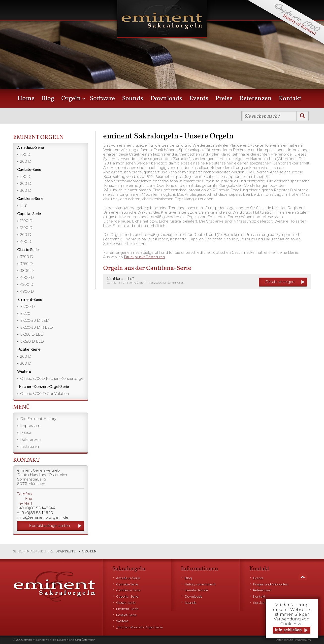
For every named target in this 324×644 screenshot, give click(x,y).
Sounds (133, 99)
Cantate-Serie (127, 584)
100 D (25, 155)
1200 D (26, 221)
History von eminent (200, 584)
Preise (224, 99)
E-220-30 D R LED (36, 327)
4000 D (27, 278)
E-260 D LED (32, 334)
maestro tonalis (196, 590)
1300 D (26, 228)
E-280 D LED (32, 341)
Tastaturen (30, 447)
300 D (26, 191)
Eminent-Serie (127, 609)
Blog (48, 99)
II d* (24, 206)
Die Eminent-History (38, 419)
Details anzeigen (280, 282)
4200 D (27, 285)
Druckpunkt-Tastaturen (144, 257)
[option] (162, 52)
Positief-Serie (126, 615)
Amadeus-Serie (128, 578)
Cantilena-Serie (128, 590)
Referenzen (256, 99)
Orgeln (71, 99)
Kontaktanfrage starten (49, 526)
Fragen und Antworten (271, 584)
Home (26, 99)
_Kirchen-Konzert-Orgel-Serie (139, 627)
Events (199, 99)
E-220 (25, 314)
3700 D (27, 257)
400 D (26, 242)
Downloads (166, 99)
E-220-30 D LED (35, 321)
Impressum (30, 426)
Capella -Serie (127, 596)
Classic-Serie (126, 603)
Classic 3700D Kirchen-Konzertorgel (52, 379)
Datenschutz (284, 640)
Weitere (122, 621)
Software (102, 99)
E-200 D (28, 307)
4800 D (27, 291)
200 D (26, 161)
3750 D (26, 264)
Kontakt (290, 99)
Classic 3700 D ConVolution (45, 394)
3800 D (27, 271)
